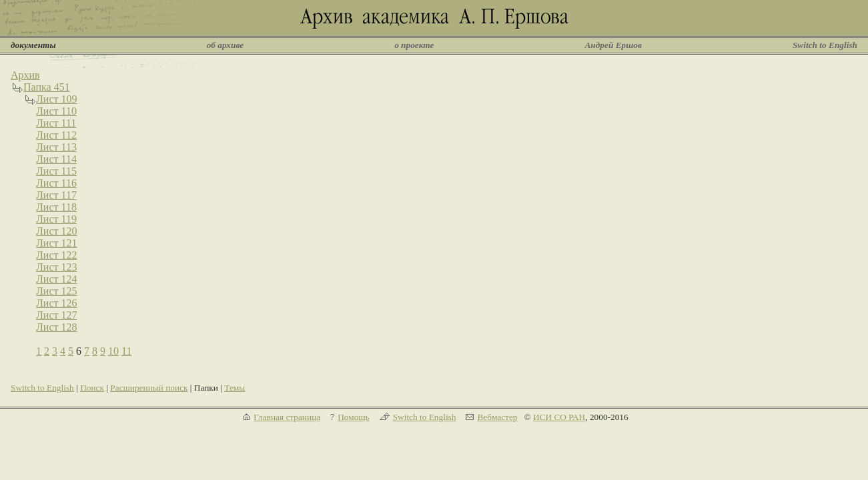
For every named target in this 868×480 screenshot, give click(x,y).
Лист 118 (56, 207)
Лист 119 (56, 219)
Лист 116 (56, 183)
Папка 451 (47, 87)
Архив (25, 75)
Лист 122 (57, 255)
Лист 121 (57, 243)
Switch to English (825, 45)
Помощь (353, 417)
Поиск (92, 388)
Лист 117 (56, 195)
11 (126, 351)
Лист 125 (57, 291)
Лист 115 (56, 171)
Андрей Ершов (613, 45)
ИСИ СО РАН (559, 417)
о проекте (414, 45)
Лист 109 (57, 99)
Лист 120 (57, 231)
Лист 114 (56, 159)
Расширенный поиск (149, 388)
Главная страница (287, 417)
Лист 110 (56, 111)
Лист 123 (57, 267)
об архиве (226, 45)
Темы (235, 388)
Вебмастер (497, 417)
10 (113, 351)
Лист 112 (56, 135)
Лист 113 (56, 147)
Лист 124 (57, 279)
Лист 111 (56, 123)
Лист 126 (57, 303)
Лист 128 (57, 327)
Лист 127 (57, 315)
